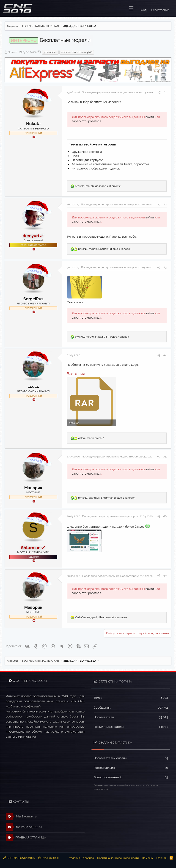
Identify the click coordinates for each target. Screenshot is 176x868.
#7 (165, 576)
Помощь (147, 858)
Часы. (76, 156)
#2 (165, 204)
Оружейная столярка (87, 152)
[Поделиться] (159, 93)
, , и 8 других (98, 186)
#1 (165, 92)
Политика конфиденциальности (118, 858)
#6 (165, 516)
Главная (161, 858)
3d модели (50, 52)
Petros (164, 727)
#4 (165, 355)
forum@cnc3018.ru (24, 827)
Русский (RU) (48, 858)
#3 (165, 267)
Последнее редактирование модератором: (117, 92)
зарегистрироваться (87, 121)
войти (150, 117)
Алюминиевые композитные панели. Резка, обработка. (111, 164)
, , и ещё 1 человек (105, 249)
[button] (131, 8)
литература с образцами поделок (96, 168)
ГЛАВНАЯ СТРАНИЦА (26, 838)
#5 (165, 457)
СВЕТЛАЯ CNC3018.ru (19, 858)
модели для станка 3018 (77, 52)
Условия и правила (81, 858)
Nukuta (12, 52)
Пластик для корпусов (88, 160)
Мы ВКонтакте (21, 817)
